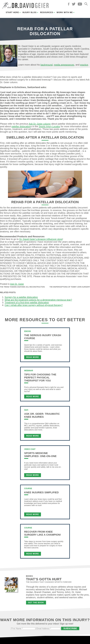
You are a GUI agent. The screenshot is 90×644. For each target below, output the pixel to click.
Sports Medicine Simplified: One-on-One (40, 455)
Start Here (12, 12)
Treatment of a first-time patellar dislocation (27, 302)
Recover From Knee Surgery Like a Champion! (43, 533)
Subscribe (70, 628)
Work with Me (65, 12)
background (47, 65)
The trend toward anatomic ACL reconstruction (22, 287)
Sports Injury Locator (49, 126)
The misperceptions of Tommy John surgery (70, 287)
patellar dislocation (21, 126)
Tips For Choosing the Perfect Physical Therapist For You (40, 378)
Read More (33, 357)
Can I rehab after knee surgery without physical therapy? (34, 305)
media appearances (64, 65)
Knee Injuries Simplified (41, 492)
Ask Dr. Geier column (40, 124)
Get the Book (36, 603)
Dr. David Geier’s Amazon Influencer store (41, 239)
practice (84, 65)
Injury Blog (30, 12)
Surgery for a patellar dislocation (21, 297)
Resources (47, 12)
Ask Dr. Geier (17, 284)
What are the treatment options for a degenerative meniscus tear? (38, 300)
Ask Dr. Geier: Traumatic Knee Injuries (42, 415)
